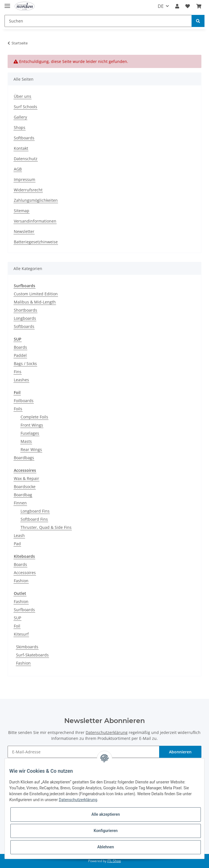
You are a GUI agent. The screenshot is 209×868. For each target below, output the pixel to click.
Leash (19, 535)
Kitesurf (21, 634)
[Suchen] (98, 21)
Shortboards (25, 310)
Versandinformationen (35, 221)
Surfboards (24, 610)
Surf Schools (25, 107)
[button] (177, 6)
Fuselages (30, 433)
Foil (17, 626)
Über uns (23, 96)
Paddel (20, 355)
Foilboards (24, 401)
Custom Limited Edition (36, 294)
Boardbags (24, 458)
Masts (26, 441)
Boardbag (23, 495)
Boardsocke (25, 487)
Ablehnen (105, 847)
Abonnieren (180, 752)
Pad (17, 544)
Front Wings (32, 425)
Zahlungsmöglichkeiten (36, 200)
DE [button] (161, 6)
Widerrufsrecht (28, 190)
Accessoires (25, 573)
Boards (20, 347)
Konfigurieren (105, 831)
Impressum (25, 179)
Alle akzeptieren (105, 814)
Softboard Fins (34, 519)
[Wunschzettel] (188, 6)
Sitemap (22, 211)
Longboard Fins (35, 511)
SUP (17, 618)
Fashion (21, 581)
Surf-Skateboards (32, 655)
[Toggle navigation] (7, 4)
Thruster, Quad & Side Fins (46, 527)
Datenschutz (26, 159)
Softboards (24, 138)
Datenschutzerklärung (107, 732)
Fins (18, 372)
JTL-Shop (114, 861)
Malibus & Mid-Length (35, 302)
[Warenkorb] (199, 6)
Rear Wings (31, 449)
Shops (20, 127)
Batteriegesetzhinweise (36, 242)
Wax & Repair (26, 478)
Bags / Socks (25, 363)
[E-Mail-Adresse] (84, 752)
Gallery (20, 117)
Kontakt (21, 148)
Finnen (20, 503)
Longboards (25, 318)
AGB (18, 169)
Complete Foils (34, 417)
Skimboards (27, 647)
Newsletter (24, 231)
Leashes (21, 380)
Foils (18, 409)
